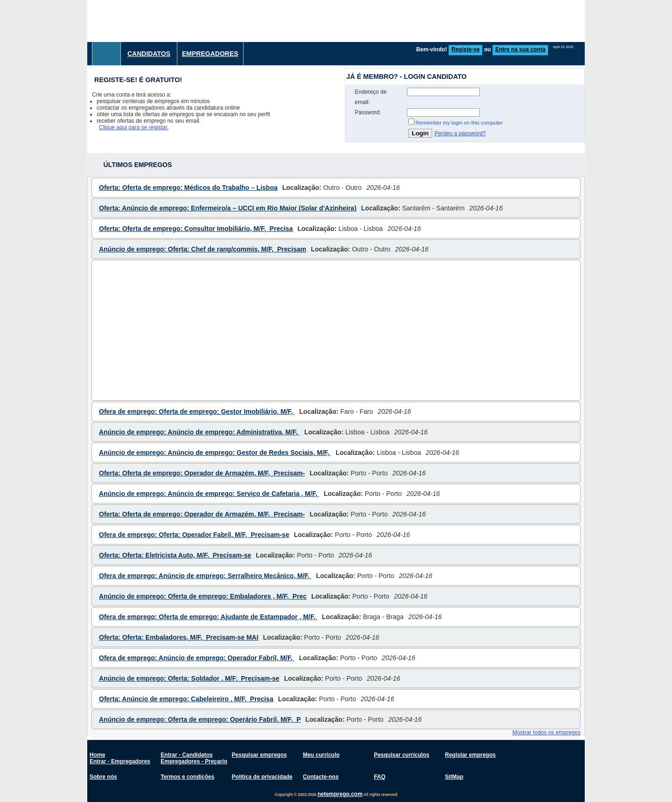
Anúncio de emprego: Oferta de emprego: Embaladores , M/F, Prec (203, 596)
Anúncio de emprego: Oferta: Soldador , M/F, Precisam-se (189, 678)
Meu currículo (321, 755)
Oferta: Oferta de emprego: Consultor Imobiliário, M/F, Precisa (196, 229)
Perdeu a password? (460, 133)
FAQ (380, 777)
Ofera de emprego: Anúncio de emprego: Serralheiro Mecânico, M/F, (205, 576)
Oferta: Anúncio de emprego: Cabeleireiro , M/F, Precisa (186, 699)
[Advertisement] (415, 21)
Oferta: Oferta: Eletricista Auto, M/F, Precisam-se (175, 555)
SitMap (454, 777)
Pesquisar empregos (259, 755)
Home (97, 755)
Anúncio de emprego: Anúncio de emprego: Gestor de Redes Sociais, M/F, (215, 453)
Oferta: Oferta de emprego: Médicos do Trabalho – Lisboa (188, 188)
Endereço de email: (371, 97)
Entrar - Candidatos (186, 755)
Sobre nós (103, 777)
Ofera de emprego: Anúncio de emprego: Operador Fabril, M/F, (197, 658)
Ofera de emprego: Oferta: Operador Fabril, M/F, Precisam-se (194, 535)
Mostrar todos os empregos (546, 732)
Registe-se (465, 49)
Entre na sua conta (520, 49)
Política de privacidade (262, 777)
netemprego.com (340, 794)
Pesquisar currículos (402, 755)
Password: (368, 112)
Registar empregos (470, 755)
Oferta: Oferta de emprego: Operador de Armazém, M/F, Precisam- (202, 473)
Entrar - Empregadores (120, 761)
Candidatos (149, 54)
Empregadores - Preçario (194, 761)
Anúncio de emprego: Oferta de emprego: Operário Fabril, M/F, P (200, 719)
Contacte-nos (321, 777)
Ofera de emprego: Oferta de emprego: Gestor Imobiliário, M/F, (197, 411)
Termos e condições (187, 777)
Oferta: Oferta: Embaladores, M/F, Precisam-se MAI (179, 637)
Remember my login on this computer (459, 123)
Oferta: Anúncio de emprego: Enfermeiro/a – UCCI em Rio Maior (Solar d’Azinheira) (228, 208)
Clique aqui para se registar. (134, 127)
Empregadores (210, 54)
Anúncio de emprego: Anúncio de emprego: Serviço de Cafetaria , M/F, (209, 494)
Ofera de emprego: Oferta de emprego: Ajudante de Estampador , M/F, (208, 617)
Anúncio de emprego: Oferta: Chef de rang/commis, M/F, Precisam (203, 249)
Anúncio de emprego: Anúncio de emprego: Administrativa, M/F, (199, 432)
